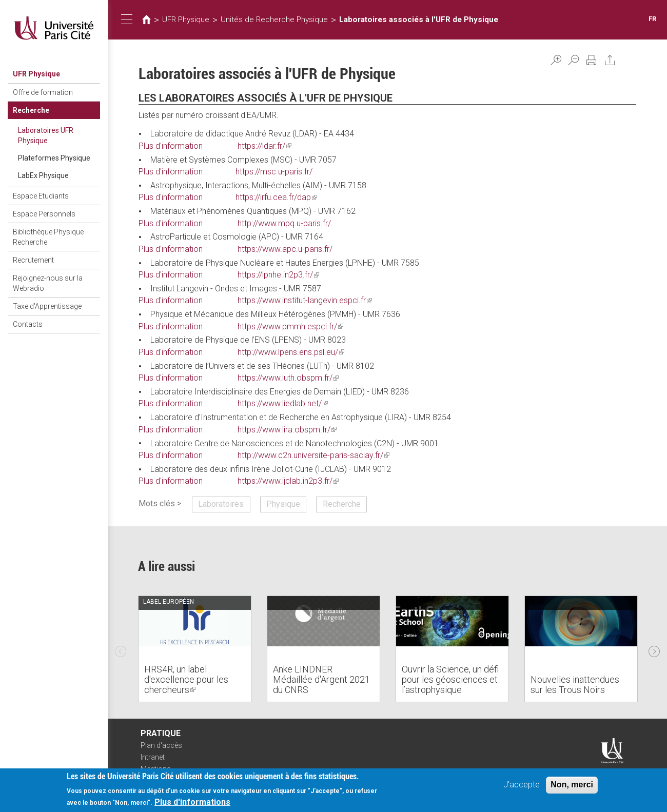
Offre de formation (43, 92)
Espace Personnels (44, 214)
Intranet (153, 757)
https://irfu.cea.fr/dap (276, 197)
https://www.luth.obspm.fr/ (288, 378)
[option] (195, 649)
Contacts (28, 324)
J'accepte (522, 786)
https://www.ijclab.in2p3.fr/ (288, 481)
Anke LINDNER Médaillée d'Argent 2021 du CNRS (321, 679)
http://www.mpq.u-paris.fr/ (284, 223)
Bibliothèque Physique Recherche (48, 237)
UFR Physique (36, 74)
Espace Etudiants (41, 196)
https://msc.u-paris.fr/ (274, 172)
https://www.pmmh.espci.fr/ (290, 326)
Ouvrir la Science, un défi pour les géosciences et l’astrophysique (450, 679)
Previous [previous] (121, 649)
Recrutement (33, 260)
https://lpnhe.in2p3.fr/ (278, 275)
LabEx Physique (43, 175)
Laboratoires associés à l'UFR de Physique (419, 19)
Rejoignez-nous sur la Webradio (48, 283)
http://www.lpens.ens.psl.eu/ (291, 352)
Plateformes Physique (54, 158)
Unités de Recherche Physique (274, 19)
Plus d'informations (192, 803)
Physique (283, 504)
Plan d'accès (161, 745)
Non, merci (572, 786)
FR (652, 19)
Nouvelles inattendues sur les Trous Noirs (575, 685)
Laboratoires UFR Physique (46, 135)
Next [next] (654, 649)
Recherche (31, 110)
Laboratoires (221, 504)
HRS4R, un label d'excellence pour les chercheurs (186, 679)
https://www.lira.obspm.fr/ (287, 430)
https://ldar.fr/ (264, 146)
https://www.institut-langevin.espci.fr (305, 300)
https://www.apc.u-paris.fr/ (285, 249)
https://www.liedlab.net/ (283, 403)
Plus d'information (171, 146)
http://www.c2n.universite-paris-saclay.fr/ (313, 455)
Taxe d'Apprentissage (47, 306)
